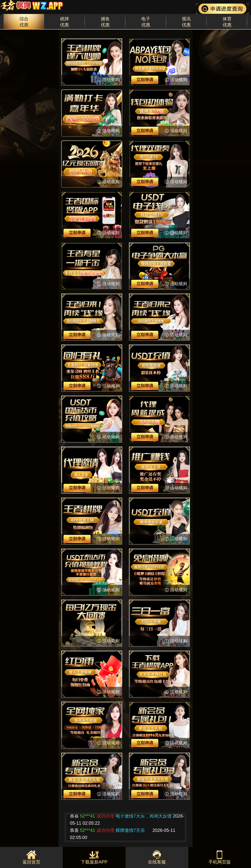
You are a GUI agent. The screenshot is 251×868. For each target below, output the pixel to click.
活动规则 (111, 80)
